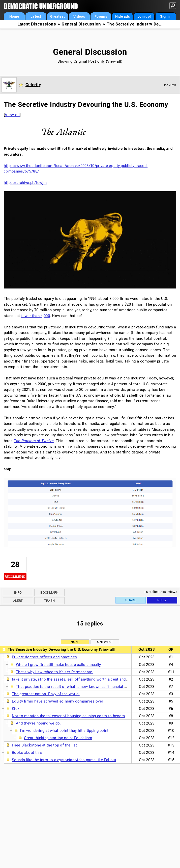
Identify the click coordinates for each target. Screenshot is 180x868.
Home (14, 16)
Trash (50, 601)
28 (15, 564)
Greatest (57, 16)
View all (114, 61)
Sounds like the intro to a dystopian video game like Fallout (64, 760)
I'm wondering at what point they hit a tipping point (64, 731)
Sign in (166, 16)
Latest (36, 16)
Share (131, 600)
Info (18, 593)
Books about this (27, 753)
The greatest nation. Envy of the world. (46, 694)
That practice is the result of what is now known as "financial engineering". (81, 687)
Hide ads (123, 16)
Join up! (144, 16)
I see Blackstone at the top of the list (44, 745)
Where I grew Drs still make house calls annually (58, 665)
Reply (162, 600)
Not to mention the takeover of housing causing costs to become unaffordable (81, 716)
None (75, 642)
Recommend (15, 577)
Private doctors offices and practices (44, 657)
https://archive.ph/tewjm (25, 183)
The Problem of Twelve (34, 441)
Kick (16, 709)
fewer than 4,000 (36, 316)
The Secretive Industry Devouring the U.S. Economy (53, 649)
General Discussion (81, 24)
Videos (79, 16)
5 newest (105, 642)
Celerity (33, 85)
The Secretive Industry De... (135, 24)
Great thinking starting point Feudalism (58, 738)
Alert (18, 601)
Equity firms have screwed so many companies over (57, 701)
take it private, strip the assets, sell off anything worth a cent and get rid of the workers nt (91, 679)
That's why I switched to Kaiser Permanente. (55, 672)
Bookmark (49, 593)
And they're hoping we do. (38, 723)
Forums (101, 16)
